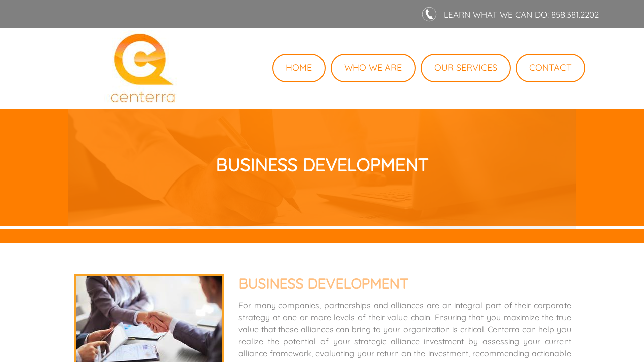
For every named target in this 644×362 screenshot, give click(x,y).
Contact (550, 68)
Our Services (466, 68)
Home (299, 68)
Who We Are (373, 68)
